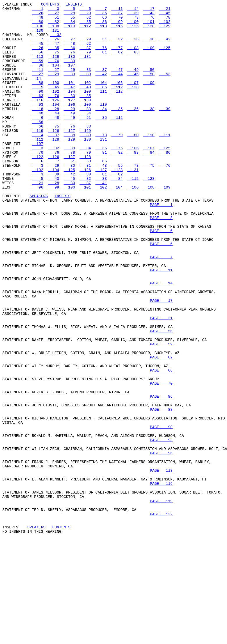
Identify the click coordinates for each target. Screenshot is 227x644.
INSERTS (74, 5)
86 (101, 26)
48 (37, 21)
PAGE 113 (161, 564)
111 (101, 110)
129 (165, 31)
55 (69, 21)
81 (101, 62)
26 (37, 15)
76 (149, 21)
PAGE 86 (161, 476)
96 (37, 225)
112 (85, 31)
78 (165, 21)
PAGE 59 (161, 413)
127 (69, 120)
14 (133, 10)
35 (101, 15)
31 (101, 47)
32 (56, 42)
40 (37, 136)
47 (53, 52)
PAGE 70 (161, 460)
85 (85, 26)
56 (37, 62)
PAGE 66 (161, 444)
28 (69, 15)
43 (149, 15)
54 (85, 136)
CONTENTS (50, 5)
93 (37, 125)
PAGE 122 (161, 617)
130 (37, 36)
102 (165, 26)
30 (69, 198)
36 (133, 47)
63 (37, 115)
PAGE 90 (161, 512)
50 (149, 83)
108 (53, 31)
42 (165, 47)
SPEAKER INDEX (17, 5)
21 (165, 10)
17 (149, 10)
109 (149, 57)
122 (37, 188)
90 (37, 110)
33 (85, 83)
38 (149, 47)
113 (101, 31)
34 (101, 130)
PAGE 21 (161, 381)
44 (117, 89)
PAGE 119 (161, 601)
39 (133, 15)
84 (69, 26)
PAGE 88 (161, 491)
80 (37, 26)
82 (53, 26)
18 (37, 130)
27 (53, 15)
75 (53, 62)
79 (85, 62)
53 (165, 89)
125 (133, 31)
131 (53, 36)
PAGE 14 (161, 340)
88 (37, 99)
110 (69, 31)
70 (117, 21)
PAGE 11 (161, 324)
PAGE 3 (161, 261)
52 (85, 52)
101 (149, 26)
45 (165, 15)
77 (117, 57)
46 (133, 89)
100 (133, 26)
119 (37, 157)
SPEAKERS (39, 235)
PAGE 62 (161, 428)
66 (101, 21)
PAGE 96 (161, 543)
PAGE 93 (161, 528)
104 (53, 78)
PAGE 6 (161, 277)
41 (101, 219)
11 (117, 10)
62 (85, 21)
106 (37, 31)
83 (133, 62)
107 (69, 78)
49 (133, 83)
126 (53, 68)
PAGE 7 (161, 308)
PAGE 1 (161, 245)
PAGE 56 (161, 397)
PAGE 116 (161, 580)
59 (37, 73)
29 (85, 15)
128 (149, 31)
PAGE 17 (161, 360)
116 (117, 31)
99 (117, 26)
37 (117, 15)
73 (133, 21)
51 (53, 21)
